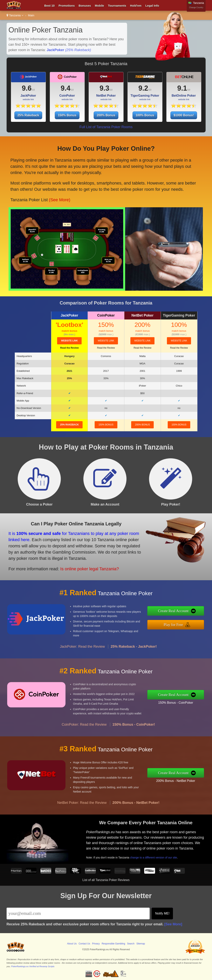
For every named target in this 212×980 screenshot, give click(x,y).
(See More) (59, 197)
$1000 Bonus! (184, 115)
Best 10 (49, 6)
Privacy (96, 944)
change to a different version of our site (157, 856)
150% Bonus (67, 115)
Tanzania (15, 15)
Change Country (196, 7)
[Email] (78, 913)
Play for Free (178, 624)
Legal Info (152, 6)
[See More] (173, 924)
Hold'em (136, 6)
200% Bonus (106, 115)
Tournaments (117, 6)
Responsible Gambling (113, 944)
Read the (69, 348)
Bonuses (85, 6)
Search (131, 944)
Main (31, 15)
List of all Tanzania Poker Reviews (106, 880)
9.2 (143, 88)
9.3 (104, 88)
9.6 (27, 88)
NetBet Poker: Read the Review (82, 807)
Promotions (67, 6)
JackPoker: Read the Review (82, 651)
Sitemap (141, 944)
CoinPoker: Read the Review (84, 729)
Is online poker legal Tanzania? (84, 567)
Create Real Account (178, 611)
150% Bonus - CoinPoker (180, 702)
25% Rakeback (28, 115)
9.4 (65, 88)
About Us (72, 944)
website (69, 341)
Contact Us (84, 944)
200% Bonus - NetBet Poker (180, 780)
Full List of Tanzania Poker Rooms (106, 127)
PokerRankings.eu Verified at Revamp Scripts (33, 966)
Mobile (99, 6)
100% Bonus (145, 115)
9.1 (182, 88)
